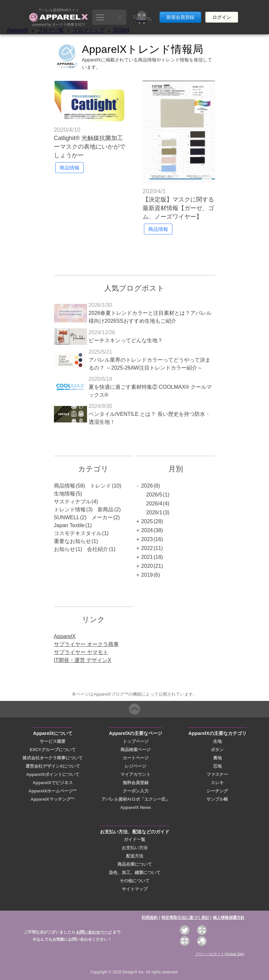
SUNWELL (67, 517)
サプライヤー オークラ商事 (86, 644)
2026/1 (154, 512)
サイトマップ (135, 889)
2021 (147, 557)
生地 (217, 741)
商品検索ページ (135, 750)
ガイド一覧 (134, 839)
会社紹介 (98, 549)
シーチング (217, 791)
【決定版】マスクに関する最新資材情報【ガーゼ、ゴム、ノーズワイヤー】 (178, 208)
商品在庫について (135, 864)
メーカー (102, 517)
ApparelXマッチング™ (53, 799)
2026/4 (154, 504)
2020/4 (121, 30)
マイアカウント (135, 774)
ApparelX (18, 30)
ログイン (222, 13)
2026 (147, 486)
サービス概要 (53, 741)
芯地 (217, 766)
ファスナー (217, 774)
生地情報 (65, 494)
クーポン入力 (136, 791)
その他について (134, 881)
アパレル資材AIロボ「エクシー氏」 (136, 799)
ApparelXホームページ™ (53, 791)
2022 (147, 548)
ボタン (217, 750)
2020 (147, 566)
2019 (147, 575)
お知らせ (65, 549)
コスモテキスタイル (78, 533)
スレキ (217, 783)
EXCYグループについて (53, 750)
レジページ (135, 766)
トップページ (136, 741)
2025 (147, 521)
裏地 (217, 758)
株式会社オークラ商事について (53, 758)
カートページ (136, 758)
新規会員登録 (180, 13)
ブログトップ (88, 30)
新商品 (106, 509)
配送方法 (135, 856)
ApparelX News (135, 807)
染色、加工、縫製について (135, 872)
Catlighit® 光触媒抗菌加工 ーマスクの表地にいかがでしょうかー (90, 147)
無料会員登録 (136, 783)
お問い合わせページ (94, 932)
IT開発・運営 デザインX (83, 660)
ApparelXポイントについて (53, 774)
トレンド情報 (70, 509)
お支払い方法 (135, 848)
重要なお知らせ (72, 541)
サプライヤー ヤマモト (81, 652)
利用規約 (150, 918)
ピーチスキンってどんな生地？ (126, 340)
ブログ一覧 (51, 30)
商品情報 (65, 486)
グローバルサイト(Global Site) (220, 954)
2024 (147, 530)
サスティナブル (72, 502)
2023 (147, 539)
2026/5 (154, 495)
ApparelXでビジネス (53, 783)
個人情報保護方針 (229, 918)
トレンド (101, 486)
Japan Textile (69, 525)
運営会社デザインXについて (53, 766)
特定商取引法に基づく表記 (185, 918)
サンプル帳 (217, 799)
